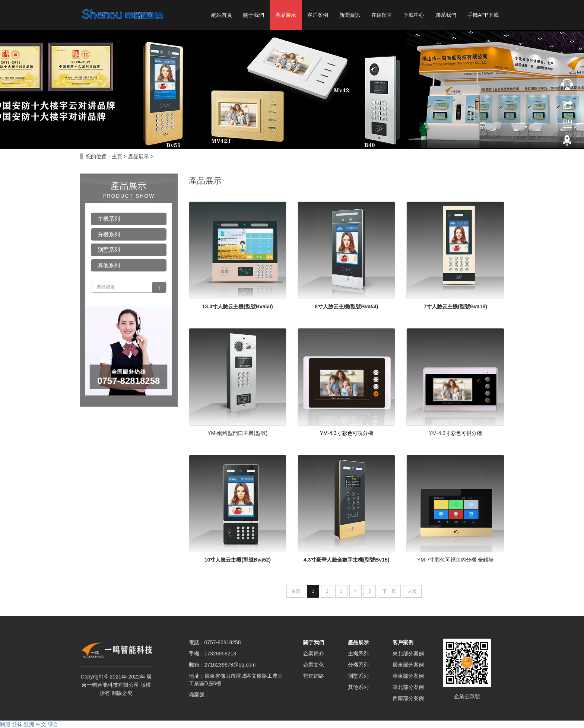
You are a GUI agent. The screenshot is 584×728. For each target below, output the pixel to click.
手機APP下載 (483, 15)
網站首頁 (222, 15)
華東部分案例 (408, 676)
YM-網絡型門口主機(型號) (237, 433)
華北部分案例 (408, 687)
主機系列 (109, 219)
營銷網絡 (314, 676)
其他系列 (109, 265)
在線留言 (382, 15)
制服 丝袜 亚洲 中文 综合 (29, 724)
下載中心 (414, 15)
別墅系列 (109, 250)
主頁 (117, 156)
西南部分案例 (408, 698)
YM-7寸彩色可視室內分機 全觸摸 (455, 560)
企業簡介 (314, 654)
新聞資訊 (350, 15)
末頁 (412, 591)
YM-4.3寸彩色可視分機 (455, 433)
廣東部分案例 (408, 665)
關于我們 (254, 15)
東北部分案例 (408, 654)
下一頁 (389, 591)
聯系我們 (446, 15)
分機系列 (109, 234)
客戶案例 (318, 15)
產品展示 (286, 15)
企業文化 (314, 665)
